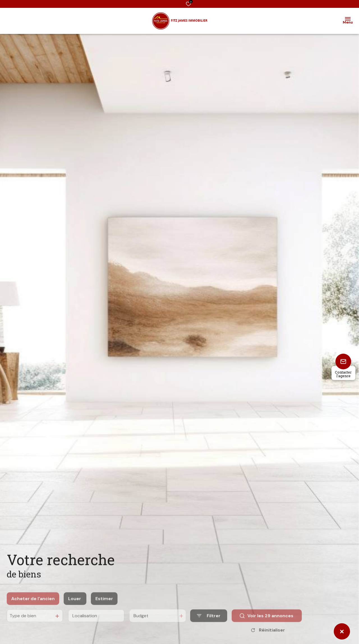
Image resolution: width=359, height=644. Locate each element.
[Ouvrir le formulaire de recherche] (209, 622)
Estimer (104, 605)
